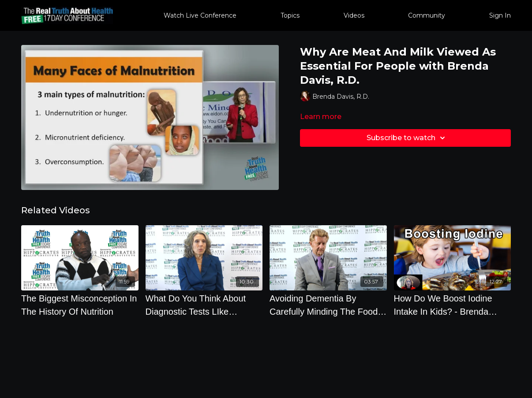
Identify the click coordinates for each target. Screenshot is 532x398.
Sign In (500, 15)
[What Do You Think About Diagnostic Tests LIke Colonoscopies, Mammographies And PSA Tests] (204, 305)
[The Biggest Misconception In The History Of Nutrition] (80, 305)
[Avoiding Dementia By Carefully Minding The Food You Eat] (328, 305)
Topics (290, 15)
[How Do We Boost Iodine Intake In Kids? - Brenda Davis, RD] (453, 305)
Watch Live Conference (200, 15)
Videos (354, 15)
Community (427, 15)
